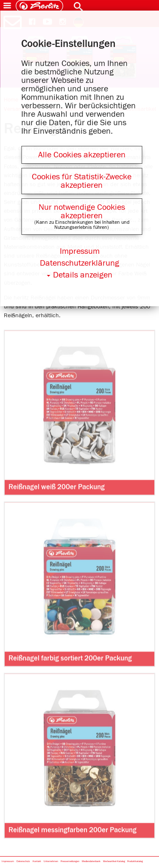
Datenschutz (23, 861)
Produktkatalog (135, 861)
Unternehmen (51, 861)
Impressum (8, 861)
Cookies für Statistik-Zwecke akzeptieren (82, 181)
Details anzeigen (83, 275)
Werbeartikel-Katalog (114, 861)
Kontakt (37, 861)
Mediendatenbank (91, 861)
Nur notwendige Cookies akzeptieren (82, 212)
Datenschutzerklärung (79, 263)
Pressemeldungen (70, 861)
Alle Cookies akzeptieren (82, 155)
